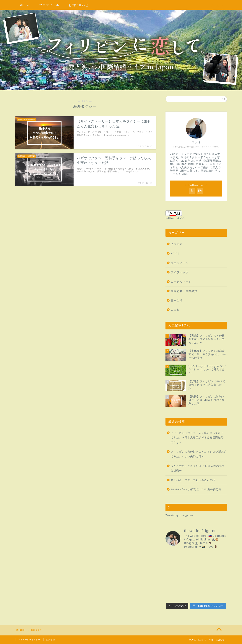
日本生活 (177, 301)
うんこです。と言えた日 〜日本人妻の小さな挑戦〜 (198, 468)
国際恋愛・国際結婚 (184, 291)
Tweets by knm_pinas (179, 515)
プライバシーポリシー (29, 640)
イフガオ (177, 244)
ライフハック (180, 272)
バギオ (175, 253)
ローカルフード (181, 282)
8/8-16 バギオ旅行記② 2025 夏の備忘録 (196, 489)
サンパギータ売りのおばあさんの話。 (194, 480)
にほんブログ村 (175, 215)
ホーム (25, 5)
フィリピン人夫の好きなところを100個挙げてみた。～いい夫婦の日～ (198, 454)
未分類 (175, 310)
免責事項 (51, 640)
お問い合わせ (79, 5)
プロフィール (49, 5)
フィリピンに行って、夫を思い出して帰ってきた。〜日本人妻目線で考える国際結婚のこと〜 (197, 438)
